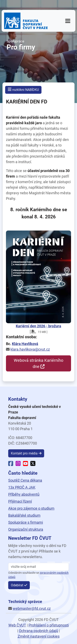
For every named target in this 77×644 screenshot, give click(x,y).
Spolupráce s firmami (26, 522)
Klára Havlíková (25, 344)
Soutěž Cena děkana (25, 480)
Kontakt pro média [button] (24, 453)
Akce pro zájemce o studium (31, 508)
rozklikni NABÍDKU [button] (23, 90)
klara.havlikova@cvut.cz (30, 349)
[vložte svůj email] (38, 567)
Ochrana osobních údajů (38, 631)
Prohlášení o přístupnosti (49, 625)
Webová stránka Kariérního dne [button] (38, 363)
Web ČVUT (17, 625)
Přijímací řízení (20, 501)
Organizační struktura (26, 529)
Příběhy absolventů (24, 494)
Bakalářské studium (24, 515)
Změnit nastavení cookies (39, 636)
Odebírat (17, 585)
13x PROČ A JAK (22, 487)
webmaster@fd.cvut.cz (32, 608)
